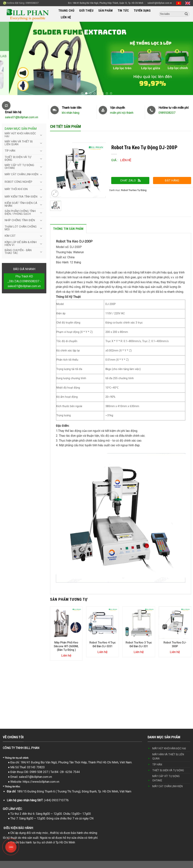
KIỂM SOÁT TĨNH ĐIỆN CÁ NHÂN (21, 204)
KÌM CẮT (10, 236)
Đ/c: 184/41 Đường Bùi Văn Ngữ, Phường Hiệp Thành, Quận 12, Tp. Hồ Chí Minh (106, 3)
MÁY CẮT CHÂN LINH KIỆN (21, 174)
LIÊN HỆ (66, 17)
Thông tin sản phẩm (68, 229)
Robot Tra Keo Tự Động (134, 190)
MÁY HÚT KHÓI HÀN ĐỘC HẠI (20, 135)
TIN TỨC (123, 11)
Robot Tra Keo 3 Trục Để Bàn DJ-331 (139, 644)
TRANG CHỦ (66, 11)
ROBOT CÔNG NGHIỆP (18, 182)
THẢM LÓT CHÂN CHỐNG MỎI (21, 228)
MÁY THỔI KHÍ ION (16, 189)
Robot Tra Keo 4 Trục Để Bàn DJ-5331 (103, 644)
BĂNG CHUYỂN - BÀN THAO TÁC (18, 252)
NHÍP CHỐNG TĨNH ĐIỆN (20, 220)
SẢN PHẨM (106, 11)
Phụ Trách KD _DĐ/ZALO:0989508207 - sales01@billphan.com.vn (24, 281)
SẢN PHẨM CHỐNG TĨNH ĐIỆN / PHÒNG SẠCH (20, 212)
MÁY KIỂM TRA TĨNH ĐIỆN (21, 197)
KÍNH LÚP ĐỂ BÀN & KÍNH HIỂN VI (21, 244)
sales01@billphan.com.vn (160, 3)
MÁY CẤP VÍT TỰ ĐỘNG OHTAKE (19, 167)
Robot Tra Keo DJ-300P (175, 644)
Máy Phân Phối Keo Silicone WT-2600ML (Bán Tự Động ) (66, 646)
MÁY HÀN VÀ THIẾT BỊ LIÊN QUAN (19, 143)
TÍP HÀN (10, 151)
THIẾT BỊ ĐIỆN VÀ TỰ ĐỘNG (18, 158)
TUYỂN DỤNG (142, 11)
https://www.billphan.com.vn (41, 782)
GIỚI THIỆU (86, 11)
